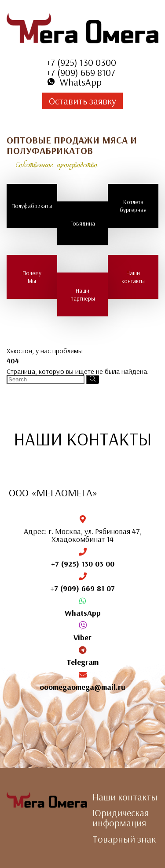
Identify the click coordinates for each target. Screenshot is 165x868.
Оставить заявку (82, 101)
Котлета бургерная (133, 206)
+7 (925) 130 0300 (81, 62)
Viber (82, 637)
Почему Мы (32, 277)
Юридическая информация (121, 818)
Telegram (82, 662)
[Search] (93, 379)
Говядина (83, 223)
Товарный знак (124, 839)
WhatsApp (83, 613)
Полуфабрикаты (32, 206)
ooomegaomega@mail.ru (82, 687)
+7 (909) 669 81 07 (82, 588)
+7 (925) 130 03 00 (83, 564)
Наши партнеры (83, 294)
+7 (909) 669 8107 (81, 72)
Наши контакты (133, 277)
